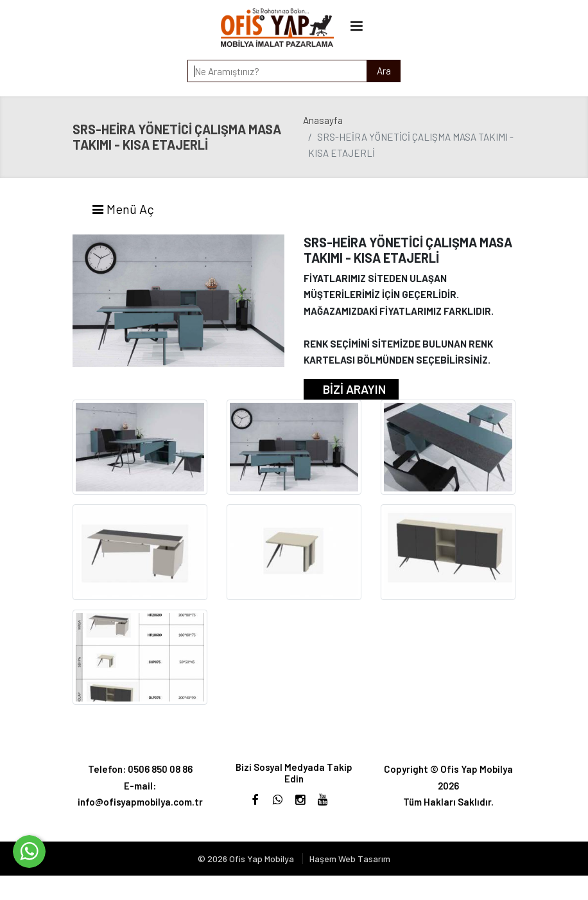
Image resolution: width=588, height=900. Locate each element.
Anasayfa (323, 120)
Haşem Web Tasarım (350, 859)
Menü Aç (123, 209)
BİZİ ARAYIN (354, 389)
